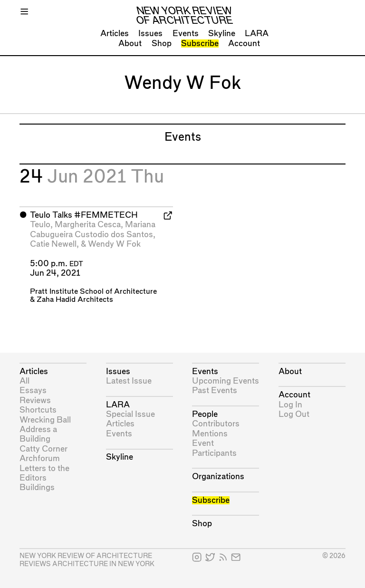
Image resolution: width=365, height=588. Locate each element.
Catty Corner (43, 449)
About (130, 43)
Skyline (222, 34)
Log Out (294, 414)
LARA (257, 34)
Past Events (215, 390)
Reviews (35, 400)
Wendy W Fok (114, 244)
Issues (150, 34)
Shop (162, 43)
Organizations (218, 477)
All (24, 381)
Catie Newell (53, 244)
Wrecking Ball (45, 420)
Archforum (40, 458)
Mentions (210, 434)
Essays (33, 390)
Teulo (40, 225)
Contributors (216, 424)
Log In (290, 405)
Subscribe (200, 43)
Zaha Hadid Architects (75, 300)
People (205, 414)
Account (244, 43)
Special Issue (130, 414)
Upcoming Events (226, 381)
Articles (115, 34)
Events (186, 34)
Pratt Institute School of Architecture (93, 292)
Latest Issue (129, 381)
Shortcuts (38, 410)
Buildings (37, 487)
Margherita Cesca (88, 225)
